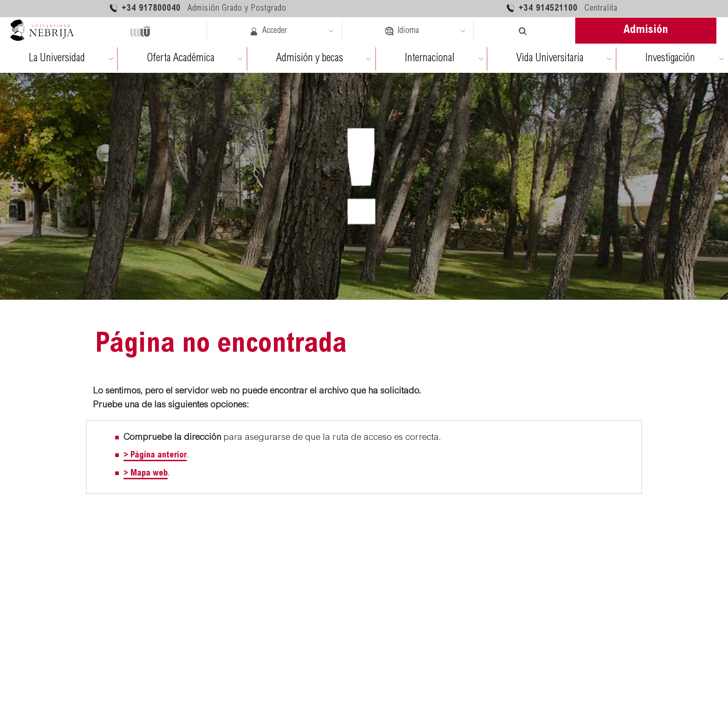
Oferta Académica (181, 59)
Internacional (430, 59)
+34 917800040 (198, 8)
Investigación (670, 59)
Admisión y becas (310, 59)
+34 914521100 (562, 8)
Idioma (402, 31)
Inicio (14, 82)
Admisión (646, 30)
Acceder (268, 31)
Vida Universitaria (550, 59)
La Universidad (57, 59)
